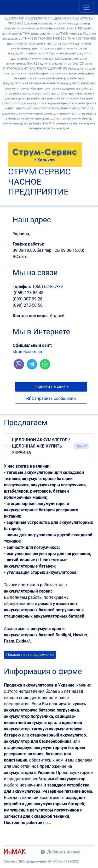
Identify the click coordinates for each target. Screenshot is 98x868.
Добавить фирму (60, 852)
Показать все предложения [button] (30, 655)
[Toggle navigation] (87, 7)
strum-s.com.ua (27, 352)
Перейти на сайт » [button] (51, 386)
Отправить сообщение (51, 398)
